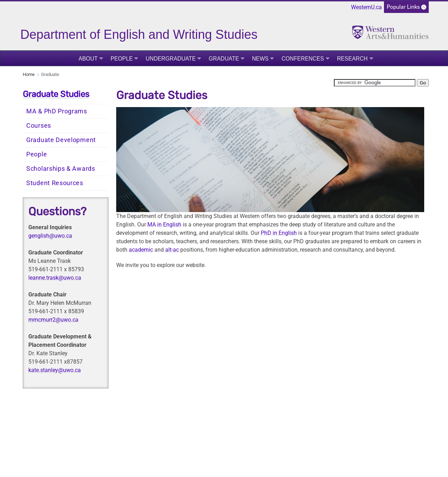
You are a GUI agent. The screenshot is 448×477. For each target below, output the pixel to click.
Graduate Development (61, 140)
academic (141, 250)
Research (352, 59)
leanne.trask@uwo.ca (55, 278)
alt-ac (172, 250)
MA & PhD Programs (57, 111)
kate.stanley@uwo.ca (55, 370)
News (260, 59)
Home (29, 74)
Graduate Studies (56, 94)
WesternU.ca (366, 7)
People (122, 59)
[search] (375, 83)
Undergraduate (171, 59)
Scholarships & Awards (61, 169)
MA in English (164, 225)
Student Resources (55, 183)
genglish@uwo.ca (50, 236)
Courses (39, 126)
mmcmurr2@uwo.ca (53, 320)
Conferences (303, 59)
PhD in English (279, 233)
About (88, 59)
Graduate (224, 59)
